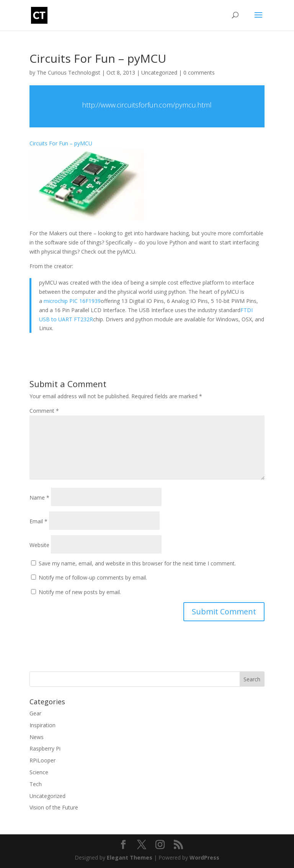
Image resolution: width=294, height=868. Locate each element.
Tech (36, 784)
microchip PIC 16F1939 (72, 301)
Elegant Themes (130, 857)
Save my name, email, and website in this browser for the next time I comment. (137, 563)
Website (39, 545)
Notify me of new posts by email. (80, 592)
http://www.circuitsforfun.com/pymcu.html (147, 105)
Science (39, 772)
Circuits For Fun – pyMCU (61, 143)
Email (38, 521)
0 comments (199, 72)
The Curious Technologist (69, 72)
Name (39, 498)
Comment (44, 411)
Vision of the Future (54, 807)
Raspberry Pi (45, 748)
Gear (35, 713)
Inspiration (42, 725)
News (37, 737)
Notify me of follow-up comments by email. (93, 577)
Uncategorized (159, 72)
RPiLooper (42, 760)
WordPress (204, 857)
